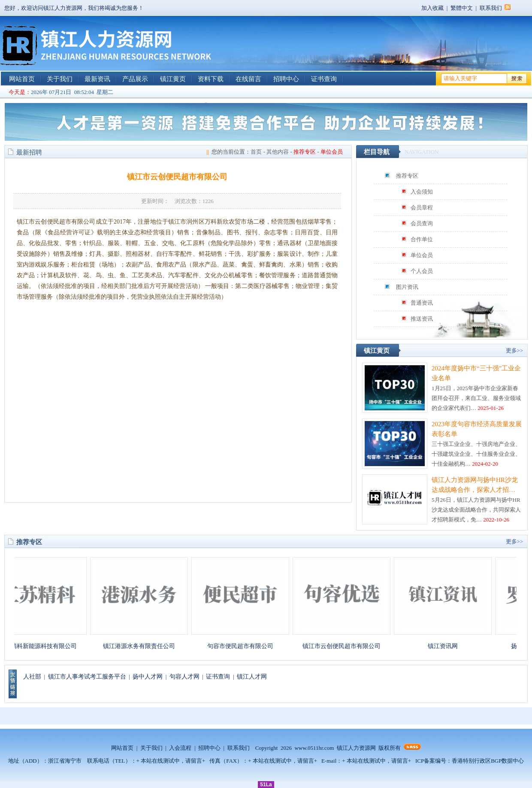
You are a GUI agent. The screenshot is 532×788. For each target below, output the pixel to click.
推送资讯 (422, 319)
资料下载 (211, 79)
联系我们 (491, 8)
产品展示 (135, 79)
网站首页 (22, 79)
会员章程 (422, 208)
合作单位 (422, 239)
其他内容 (278, 152)
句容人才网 (184, 677)
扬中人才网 (148, 677)
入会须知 (422, 192)
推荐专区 (407, 176)
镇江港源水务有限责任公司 (142, 646)
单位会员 (422, 255)
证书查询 (324, 79)
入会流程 (180, 748)
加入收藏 (432, 8)
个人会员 (422, 271)
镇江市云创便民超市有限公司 (345, 646)
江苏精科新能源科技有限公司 (41, 646)
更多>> (515, 350)
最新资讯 (97, 79)
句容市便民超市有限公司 (244, 646)
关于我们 (60, 79)
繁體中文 (462, 8)
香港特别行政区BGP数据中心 (488, 761)
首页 (256, 152)
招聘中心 (286, 79)
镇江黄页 (173, 79)
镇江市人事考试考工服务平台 (87, 677)
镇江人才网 (252, 677)
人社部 (32, 677)
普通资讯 (422, 303)
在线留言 (248, 79)
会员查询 (422, 223)
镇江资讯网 (446, 646)
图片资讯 (407, 287)
